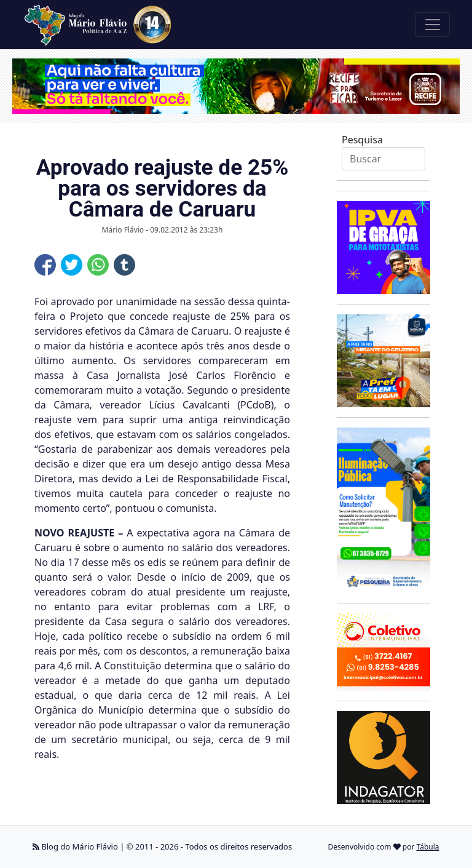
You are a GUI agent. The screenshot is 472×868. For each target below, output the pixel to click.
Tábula (428, 847)
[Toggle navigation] (433, 25)
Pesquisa (362, 140)
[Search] (383, 159)
